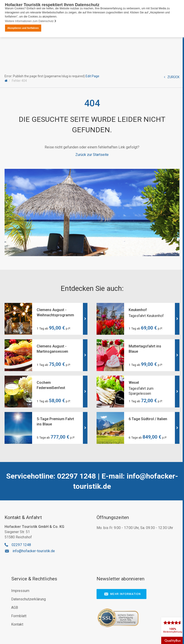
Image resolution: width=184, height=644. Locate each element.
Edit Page (92, 76)
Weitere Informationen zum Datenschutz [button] (31, 21)
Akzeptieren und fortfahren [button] (23, 28)
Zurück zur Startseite (92, 154)
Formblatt (19, 616)
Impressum (20, 590)
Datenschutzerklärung (28, 599)
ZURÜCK (172, 77)
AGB (15, 607)
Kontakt (17, 624)
